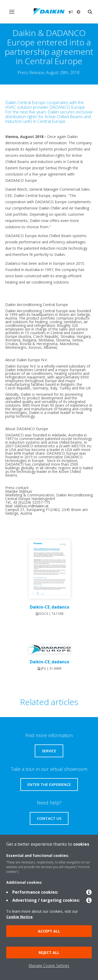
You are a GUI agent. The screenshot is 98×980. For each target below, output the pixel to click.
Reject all (49, 952)
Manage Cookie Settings (49, 966)
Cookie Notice (19, 917)
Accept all (49, 931)
